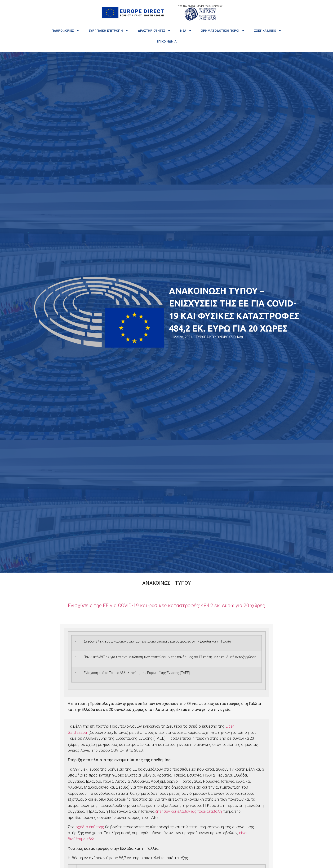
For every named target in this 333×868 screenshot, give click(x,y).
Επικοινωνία (167, 41)
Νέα (186, 31)
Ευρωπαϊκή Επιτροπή (109, 31)
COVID (166, 605)
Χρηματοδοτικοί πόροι (223, 31)
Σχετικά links (268, 31)
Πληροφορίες (65, 31)
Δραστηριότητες (154, 31)
